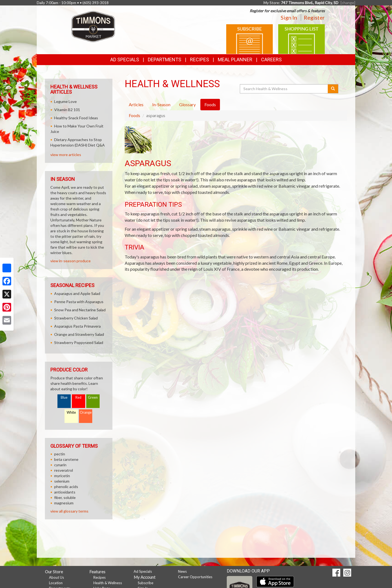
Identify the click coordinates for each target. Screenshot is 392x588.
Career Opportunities (195, 577)
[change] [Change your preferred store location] (348, 3)
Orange (86, 412)
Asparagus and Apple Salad (77, 293)
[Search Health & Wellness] (284, 89)
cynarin (60, 465)
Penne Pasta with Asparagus (79, 302)
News (182, 571)
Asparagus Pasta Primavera (77, 326)
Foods (134, 115)
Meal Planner (235, 60)
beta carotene (66, 459)
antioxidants (65, 492)
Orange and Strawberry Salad (79, 334)
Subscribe (146, 583)
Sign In (289, 17)
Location (56, 583)
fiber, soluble (65, 497)
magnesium (64, 503)
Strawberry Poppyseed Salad (79, 342)
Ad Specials (125, 60)
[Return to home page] (93, 26)
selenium (62, 481)
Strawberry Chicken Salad (76, 318)
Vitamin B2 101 (67, 110)
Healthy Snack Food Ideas (76, 118)
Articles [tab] (136, 104)
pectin (60, 454)
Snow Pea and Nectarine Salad (80, 310)
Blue (64, 397)
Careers (271, 60)
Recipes (200, 60)
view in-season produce (71, 261)
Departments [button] (165, 60)
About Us (56, 577)
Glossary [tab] (187, 104)
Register (314, 17)
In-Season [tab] (161, 104)
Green (93, 397)
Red (78, 397)
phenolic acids (66, 487)
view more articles (66, 155)
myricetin (62, 476)
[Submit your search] (333, 89)
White (71, 412)
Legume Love (65, 101)
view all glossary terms (69, 511)
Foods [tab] (210, 104)
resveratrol (64, 470)
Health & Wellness (108, 583)
